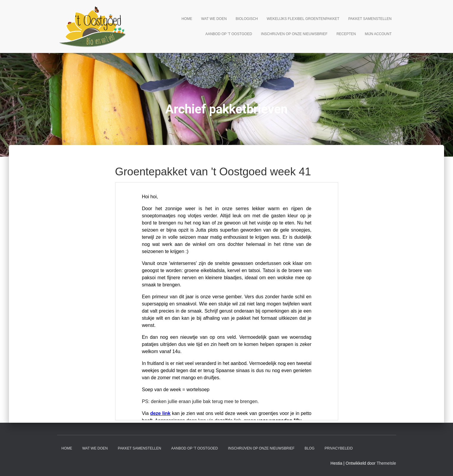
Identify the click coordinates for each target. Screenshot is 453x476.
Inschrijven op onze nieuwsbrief (294, 34)
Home (187, 19)
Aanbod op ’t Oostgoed (229, 34)
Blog (309, 448)
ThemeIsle (386, 463)
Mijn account (378, 34)
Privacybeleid (338, 448)
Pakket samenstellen (370, 19)
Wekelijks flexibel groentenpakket (303, 19)
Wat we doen (214, 19)
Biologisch (247, 19)
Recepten (346, 34)
